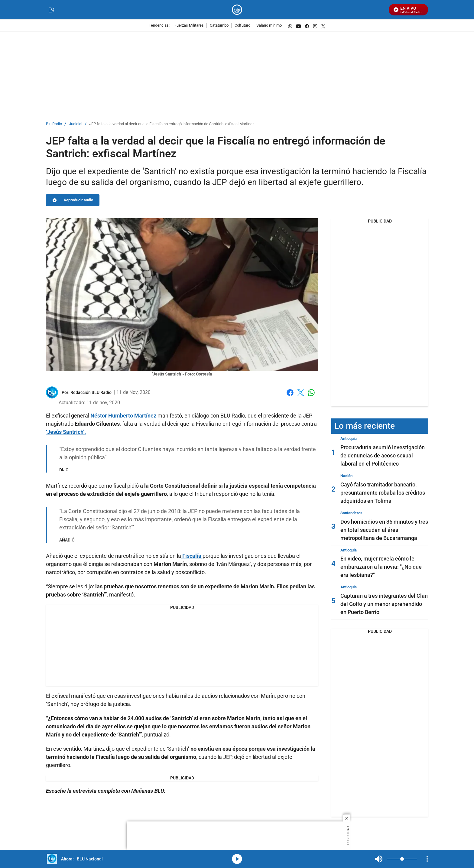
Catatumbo (219, 26)
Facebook (290, 393)
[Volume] (402, 859)
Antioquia (349, 439)
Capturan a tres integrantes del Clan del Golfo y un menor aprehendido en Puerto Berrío (384, 604)
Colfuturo (242, 26)
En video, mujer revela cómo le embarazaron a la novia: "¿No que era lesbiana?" (381, 567)
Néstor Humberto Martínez (124, 416)
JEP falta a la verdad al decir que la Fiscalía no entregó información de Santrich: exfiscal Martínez (172, 124)
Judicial (76, 124)
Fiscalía (192, 556)
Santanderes (351, 513)
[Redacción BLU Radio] (91, 392)
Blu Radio (54, 124)
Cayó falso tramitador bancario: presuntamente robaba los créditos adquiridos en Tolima (383, 493)
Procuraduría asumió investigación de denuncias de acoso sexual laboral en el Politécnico (383, 455)
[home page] (237, 10)
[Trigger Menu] (51, 10)
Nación (346, 476)
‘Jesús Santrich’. (66, 432)
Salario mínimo (269, 26)
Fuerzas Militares (189, 26)
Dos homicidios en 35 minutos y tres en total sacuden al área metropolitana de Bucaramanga (384, 530)
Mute (379, 859)
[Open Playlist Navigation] (427, 859)
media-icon (237, 859)
